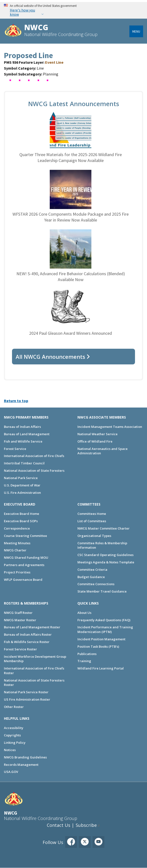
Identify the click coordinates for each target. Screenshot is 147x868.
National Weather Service (98, 434)
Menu (136, 31)
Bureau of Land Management (27, 434)
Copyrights (12, 735)
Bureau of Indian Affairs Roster (28, 634)
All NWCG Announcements (50, 357)
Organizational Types (94, 536)
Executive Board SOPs (21, 521)
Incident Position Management (101, 639)
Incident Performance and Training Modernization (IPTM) (105, 629)
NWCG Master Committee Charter (104, 528)
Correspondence (17, 528)
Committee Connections (96, 584)
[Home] (13, 31)
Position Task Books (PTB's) (98, 646)
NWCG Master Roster (20, 620)
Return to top (16, 401)
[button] (28, 82)
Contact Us (59, 825)
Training (84, 661)
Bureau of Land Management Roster (32, 627)
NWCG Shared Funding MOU (26, 558)
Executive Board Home (22, 514)
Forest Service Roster (20, 649)
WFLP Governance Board (23, 580)
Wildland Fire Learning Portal (101, 668)
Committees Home (92, 514)
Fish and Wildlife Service (23, 441)
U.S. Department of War (22, 485)
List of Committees (92, 521)
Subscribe (86, 825)
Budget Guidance (91, 577)
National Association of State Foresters (34, 471)
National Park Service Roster (26, 692)
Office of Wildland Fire (95, 441)
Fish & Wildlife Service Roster (27, 642)
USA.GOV (11, 772)
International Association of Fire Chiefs (34, 456)
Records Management (21, 765)
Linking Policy (15, 743)
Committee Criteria (92, 570)
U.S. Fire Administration (22, 493)
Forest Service (15, 449)
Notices (10, 750)
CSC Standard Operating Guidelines (105, 555)
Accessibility (14, 728)
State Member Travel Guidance (102, 591)
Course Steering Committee (25, 536)
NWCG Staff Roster (18, 613)
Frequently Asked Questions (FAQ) (104, 620)
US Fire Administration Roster (27, 699)
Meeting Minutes (17, 543)
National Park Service (21, 478)
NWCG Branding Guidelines (25, 757)
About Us (84, 613)
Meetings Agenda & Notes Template (106, 562)
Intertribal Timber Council (24, 463)
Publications (87, 654)
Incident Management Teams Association (110, 427)
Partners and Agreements (24, 565)
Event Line (54, 62)
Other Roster (14, 707)
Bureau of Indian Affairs (22, 427)
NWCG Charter (15, 550)
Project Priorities (17, 572)
